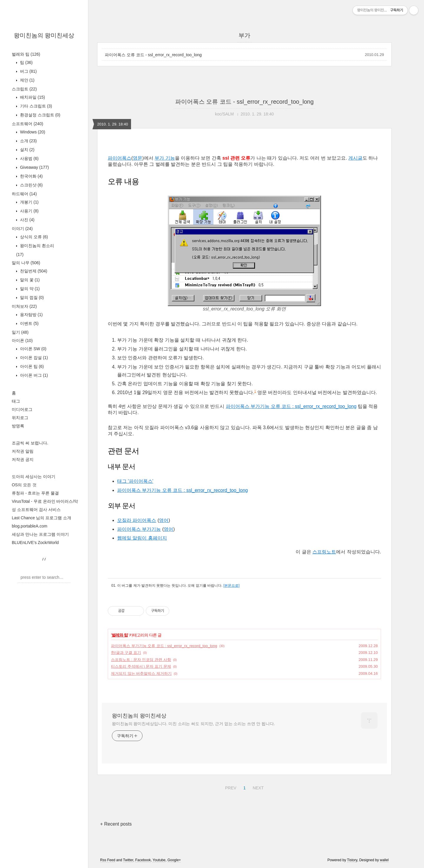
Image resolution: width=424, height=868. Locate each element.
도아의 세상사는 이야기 (34, 477)
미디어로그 (22, 409)
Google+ (174, 860)
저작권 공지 (23, 459)
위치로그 (20, 418)
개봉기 (29, 202)
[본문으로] (232, 586)
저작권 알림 (23, 451)
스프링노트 (324, 552)
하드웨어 (24, 194)
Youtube (159, 860)
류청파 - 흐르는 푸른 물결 (35, 493)
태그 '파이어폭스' (135, 481)
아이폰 (22, 340)
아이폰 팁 (31, 366)
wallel (384, 860)
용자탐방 (31, 315)
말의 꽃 (29, 280)
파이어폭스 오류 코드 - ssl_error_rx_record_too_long (153, 55)
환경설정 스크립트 (40, 115)
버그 (28, 71)
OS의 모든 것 (24, 485)
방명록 (18, 426)
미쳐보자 (24, 306)
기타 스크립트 (35, 106)
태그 (16, 401)
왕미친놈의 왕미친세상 (44, 35)
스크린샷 (31, 185)
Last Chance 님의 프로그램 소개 (42, 518)
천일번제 (33, 271)
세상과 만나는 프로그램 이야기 (40, 534)
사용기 (29, 211)
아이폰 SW (33, 349)
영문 (138, 158)
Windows (32, 132)
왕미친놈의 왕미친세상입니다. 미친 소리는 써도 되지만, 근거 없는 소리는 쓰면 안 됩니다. (193, 724)
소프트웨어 (28, 124)
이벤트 (29, 323)
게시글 (355, 158)
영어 (164, 520)
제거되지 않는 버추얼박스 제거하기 (141, 673)
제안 (27, 80)
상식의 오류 (33, 237)
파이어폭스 (120, 158)
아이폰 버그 (33, 375)
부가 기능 (165, 158)
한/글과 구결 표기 (126, 653)
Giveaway (34, 167)
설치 (27, 150)
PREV (230, 787)
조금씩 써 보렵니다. (30, 443)
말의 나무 (26, 263)
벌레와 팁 (26, 54)
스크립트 (24, 89)
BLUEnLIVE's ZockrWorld (35, 543)
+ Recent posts (116, 824)
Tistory (352, 860)
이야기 (22, 229)
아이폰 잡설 (33, 358)
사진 (27, 220)
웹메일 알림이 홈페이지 (142, 538)
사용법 (29, 158)
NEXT (257, 787)
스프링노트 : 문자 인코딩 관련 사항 (141, 660)
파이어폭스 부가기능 (139, 529)
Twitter (128, 860)
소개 (28, 141)
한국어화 (31, 176)
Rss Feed (108, 860)
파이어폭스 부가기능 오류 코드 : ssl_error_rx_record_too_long (291, 406)
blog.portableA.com (30, 526)
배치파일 (32, 97)
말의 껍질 (31, 297)
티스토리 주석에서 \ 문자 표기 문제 (141, 666)
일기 (20, 332)
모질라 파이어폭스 (137, 520)
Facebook (143, 860)
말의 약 (29, 289)
